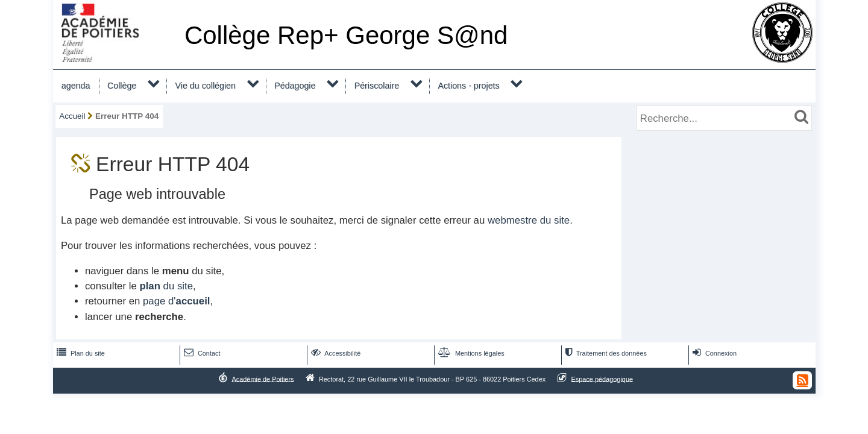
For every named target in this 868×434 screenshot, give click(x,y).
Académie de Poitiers (263, 379)
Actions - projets (468, 86)
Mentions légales (470, 353)
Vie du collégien (206, 86)
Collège (122, 86)
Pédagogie (295, 86)
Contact (201, 353)
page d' (176, 301)
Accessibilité (335, 353)
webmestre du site (529, 220)
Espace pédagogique (602, 379)
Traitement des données (605, 353)
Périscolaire (377, 86)
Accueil (72, 116)
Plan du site (80, 353)
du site (166, 286)
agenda (76, 86)
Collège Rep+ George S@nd (346, 35)
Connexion (713, 353)
